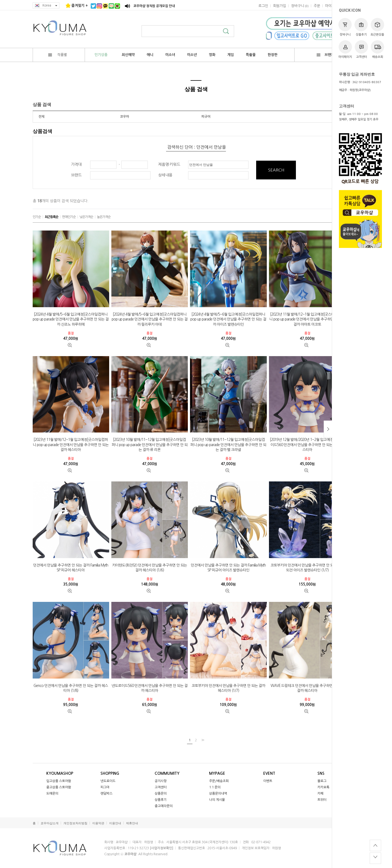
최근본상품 (377, 27)
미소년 (192, 55)
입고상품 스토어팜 (59, 781)
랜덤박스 (106, 794)
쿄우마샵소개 (50, 823)
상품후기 (361, 27)
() (300, 6)
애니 (150, 55)
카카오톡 (323, 787)
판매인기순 (69, 217)
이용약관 (98, 823)
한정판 (272, 55)
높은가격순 (104, 217)
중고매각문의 (164, 806)
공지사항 (161, 781)
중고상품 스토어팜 (59, 787)
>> (202, 740)
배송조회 (377, 49)
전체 (41, 117)
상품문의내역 (218, 794)
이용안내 (115, 823)
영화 (212, 55)
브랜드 (325, 55)
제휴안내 (132, 823)
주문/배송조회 (219, 781)
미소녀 (170, 55)
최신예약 (128, 55)
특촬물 (251, 55)
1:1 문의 (215, 787)
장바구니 (345, 27)
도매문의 (52, 794)
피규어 (206, 117)
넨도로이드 (108, 781)
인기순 (37, 217)
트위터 (322, 800)
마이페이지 (345, 49)
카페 (320, 794)
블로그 (322, 781)
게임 (231, 55)
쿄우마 (125, 117)
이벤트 (268, 781)
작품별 (58, 55)
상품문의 (161, 794)
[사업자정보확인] (161, 848)
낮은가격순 (86, 217)
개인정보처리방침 (75, 823)
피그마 (105, 787)
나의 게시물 (217, 800)
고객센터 (361, 49)
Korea (46, 6)
